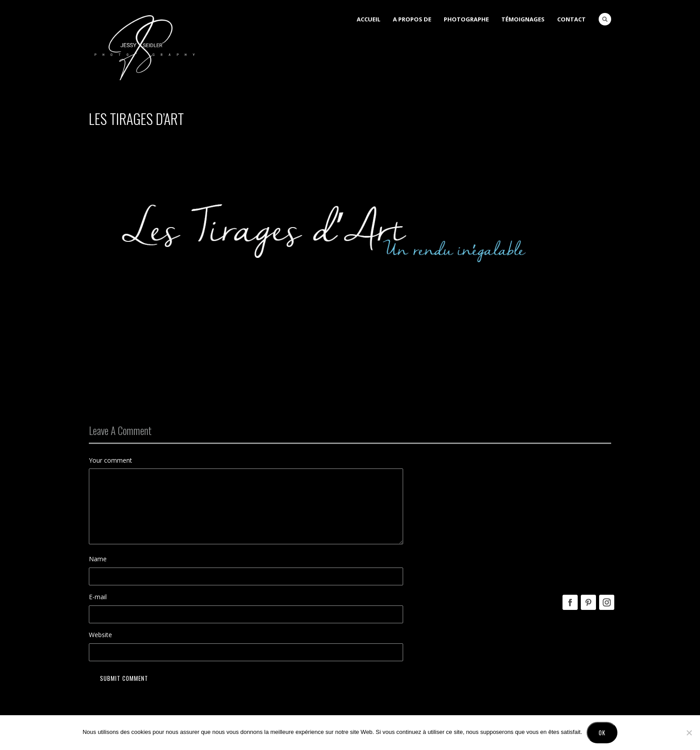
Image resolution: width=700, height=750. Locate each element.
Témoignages (523, 19)
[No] (689, 733)
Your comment (110, 460)
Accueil (369, 19)
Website (100, 635)
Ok (602, 733)
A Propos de (412, 19)
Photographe (466, 19)
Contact (571, 19)
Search (605, 19)
